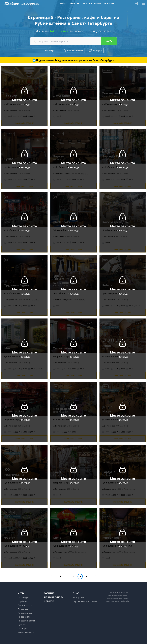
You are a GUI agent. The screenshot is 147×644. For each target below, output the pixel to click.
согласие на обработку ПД (120, 601)
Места (21, 593)
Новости (49, 601)
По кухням (23, 609)
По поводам (23, 597)
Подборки (22, 601)
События (49, 593)
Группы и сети (25, 605)
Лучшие (22, 625)
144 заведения (59, 31)
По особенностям (26, 621)
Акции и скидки (54, 597)
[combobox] (73, 41)
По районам (24, 617)
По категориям (25, 613)
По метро (22, 628)
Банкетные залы (26, 632)
